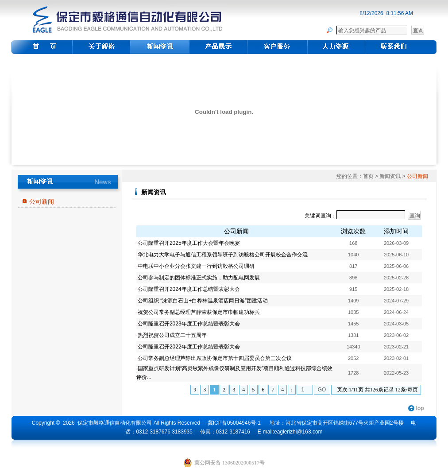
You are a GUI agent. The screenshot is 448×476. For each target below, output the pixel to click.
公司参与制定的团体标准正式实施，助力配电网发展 (199, 278)
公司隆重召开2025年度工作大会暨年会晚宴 (189, 243)
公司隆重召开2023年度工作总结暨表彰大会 (189, 324)
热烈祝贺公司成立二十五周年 (172, 335)
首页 (368, 176)
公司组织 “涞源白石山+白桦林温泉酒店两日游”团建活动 (203, 301)
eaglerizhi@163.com (298, 432)
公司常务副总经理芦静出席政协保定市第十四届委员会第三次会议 (215, 358)
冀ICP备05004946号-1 (234, 423)
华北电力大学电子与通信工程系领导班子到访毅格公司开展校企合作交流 (223, 255)
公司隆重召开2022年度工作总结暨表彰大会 (189, 347)
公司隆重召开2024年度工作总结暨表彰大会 (189, 289)
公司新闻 (42, 201)
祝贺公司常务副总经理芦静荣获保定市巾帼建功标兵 (199, 312)
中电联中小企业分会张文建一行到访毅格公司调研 (196, 266)
